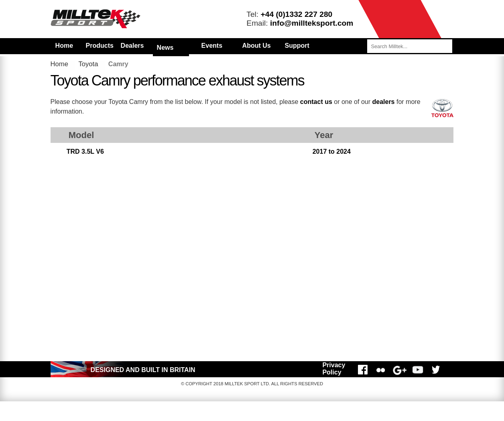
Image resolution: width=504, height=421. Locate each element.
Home (64, 46)
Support (297, 46)
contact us (316, 102)
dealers (383, 102)
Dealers (132, 46)
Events (212, 46)
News (165, 48)
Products (100, 46)
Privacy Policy (334, 369)
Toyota (88, 64)
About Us (257, 46)
